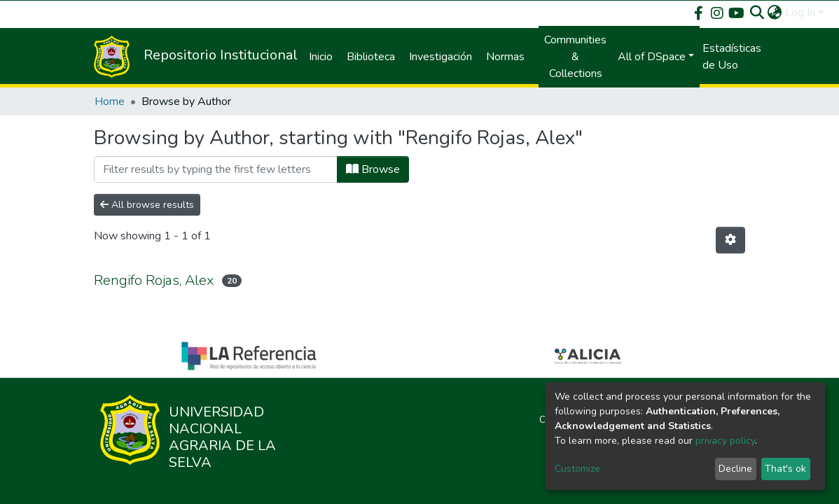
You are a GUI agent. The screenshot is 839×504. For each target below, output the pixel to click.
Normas (505, 57)
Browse (373, 169)
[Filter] (216, 169)
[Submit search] (757, 13)
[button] (775, 13)
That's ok (785, 469)
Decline (735, 469)
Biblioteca (371, 57)
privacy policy (725, 441)
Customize (577, 469)
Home (110, 101)
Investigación (441, 57)
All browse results (147, 205)
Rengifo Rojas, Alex (154, 280)
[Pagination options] (730, 240)
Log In (800, 13)
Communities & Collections (575, 57)
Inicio (321, 57)
